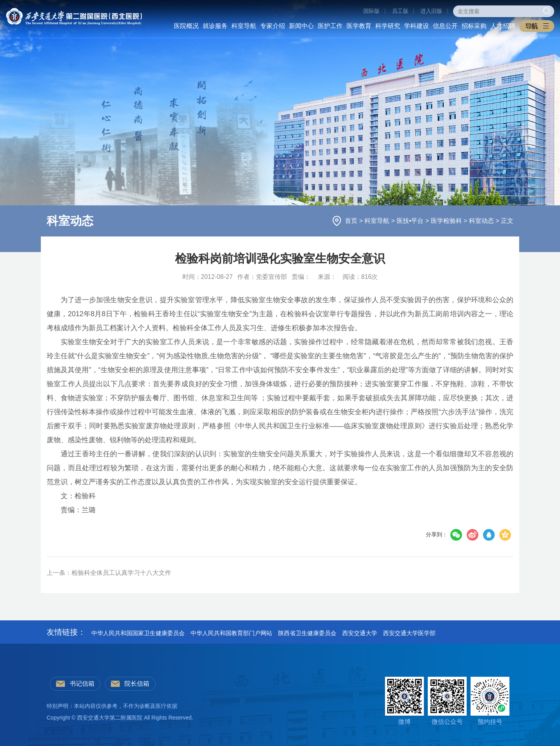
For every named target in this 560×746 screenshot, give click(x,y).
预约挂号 (490, 701)
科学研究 (388, 26)
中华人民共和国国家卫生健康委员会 (138, 633)
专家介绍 (273, 26)
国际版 (371, 11)
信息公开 (445, 26)
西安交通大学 (360, 633)
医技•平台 (411, 221)
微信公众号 (447, 701)
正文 (507, 221)
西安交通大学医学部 (409, 633)
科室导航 (244, 26)
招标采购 (474, 26)
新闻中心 (301, 26)
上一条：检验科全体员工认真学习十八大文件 (109, 573)
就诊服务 (215, 26)
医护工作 (330, 26)
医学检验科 (447, 221)
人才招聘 (503, 26)
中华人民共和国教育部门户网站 (231, 633)
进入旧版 (431, 11)
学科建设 (416, 26)
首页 (352, 221)
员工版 (400, 11)
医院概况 (186, 26)
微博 (404, 701)
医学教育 (359, 26)
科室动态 (482, 221)
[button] (537, 26)
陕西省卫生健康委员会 (307, 633)
